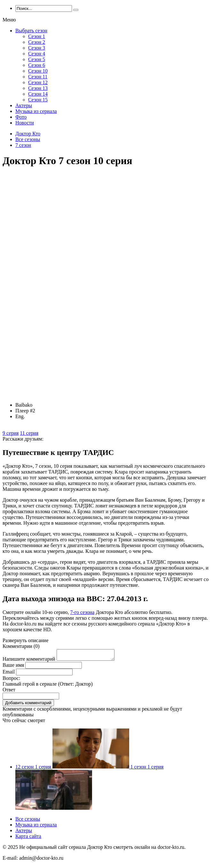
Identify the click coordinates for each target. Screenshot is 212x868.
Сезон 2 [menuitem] (37, 42)
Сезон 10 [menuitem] (38, 71)
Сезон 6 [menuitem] (37, 65)
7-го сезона (82, 612)
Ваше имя (13, 667)
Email (9, 674)
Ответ (9, 692)
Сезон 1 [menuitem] (37, 36)
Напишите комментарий (29, 661)
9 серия (11, 433)
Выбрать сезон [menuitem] (31, 31)
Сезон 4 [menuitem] (37, 54)
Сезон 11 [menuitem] (38, 77)
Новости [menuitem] (25, 123)
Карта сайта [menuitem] (28, 838)
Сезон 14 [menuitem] (38, 94)
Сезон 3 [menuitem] (37, 48)
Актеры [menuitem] (24, 105)
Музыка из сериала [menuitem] (36, 111)
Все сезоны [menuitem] (28, 821)
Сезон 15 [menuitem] (38, 100)
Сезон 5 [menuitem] (37, 59)
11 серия (29, 433)
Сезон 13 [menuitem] (38, 88)
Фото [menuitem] (21, 117)
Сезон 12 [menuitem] (38, 82)
